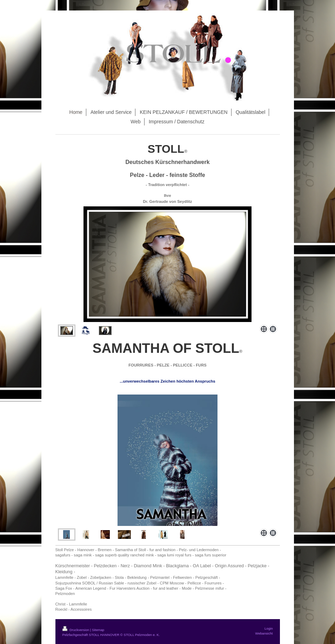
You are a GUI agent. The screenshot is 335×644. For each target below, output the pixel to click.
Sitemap (98, 630)
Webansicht (264, 633)
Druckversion (76, 630)
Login (269, 628)
